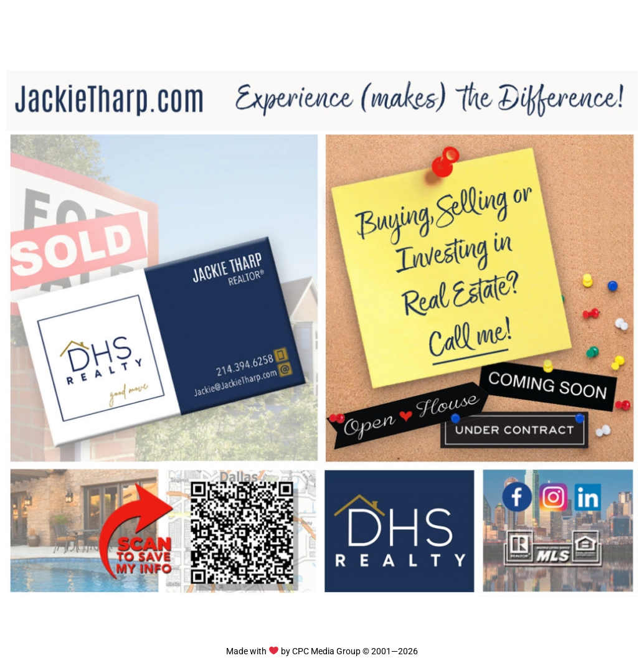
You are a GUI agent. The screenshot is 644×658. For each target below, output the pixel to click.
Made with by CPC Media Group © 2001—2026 (322, 651)
